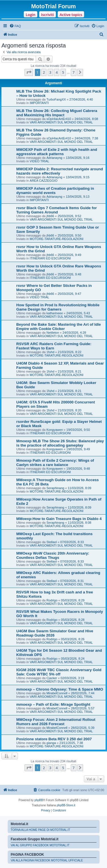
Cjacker (52, 678)
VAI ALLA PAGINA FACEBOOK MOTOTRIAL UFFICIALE (47, 860)
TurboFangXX (56, 99)
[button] (29, 72)
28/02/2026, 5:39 (83, 728)
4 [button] (57, 72)
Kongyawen (55, 430)
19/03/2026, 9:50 (78, 430)
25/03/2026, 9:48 (69, 274)
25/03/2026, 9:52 (69, 216)
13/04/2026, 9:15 (78, 177)
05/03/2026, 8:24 (73, 659)
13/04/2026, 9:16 (78, 158)
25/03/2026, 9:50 (69, 235)
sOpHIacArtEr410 (59, 119)
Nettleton (53, 333)
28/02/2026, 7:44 (83, 693)
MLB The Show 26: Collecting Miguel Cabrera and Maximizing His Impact (57, 113)
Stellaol (52, 542)
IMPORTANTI (39, 103)
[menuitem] (15, 26)
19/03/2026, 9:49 (78, 449)
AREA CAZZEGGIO (44, 181)
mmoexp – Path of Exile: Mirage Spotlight (53, 704)
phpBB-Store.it (66, 805)
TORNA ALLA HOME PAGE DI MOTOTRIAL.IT (41, 830)
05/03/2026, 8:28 (73, 620)
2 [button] (44, 72)
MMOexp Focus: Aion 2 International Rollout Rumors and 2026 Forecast (56, 722)
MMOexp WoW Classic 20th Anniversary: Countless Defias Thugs (53, 555)
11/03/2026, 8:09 (79, 488)
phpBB (39, 800)
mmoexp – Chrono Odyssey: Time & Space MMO (60, 689)
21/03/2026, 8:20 (70, 410)
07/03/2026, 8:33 (72, 542)
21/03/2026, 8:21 (70, 371)
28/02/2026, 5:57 (83, 708)
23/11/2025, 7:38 (71, 743)
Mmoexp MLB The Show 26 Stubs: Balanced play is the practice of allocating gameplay (60, 443)
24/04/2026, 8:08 (86, 119)
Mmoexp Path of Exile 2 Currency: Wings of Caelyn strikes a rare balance (55, 463)
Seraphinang (55, 488)
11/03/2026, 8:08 (79, 523)
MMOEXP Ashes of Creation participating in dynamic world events (55, 191)
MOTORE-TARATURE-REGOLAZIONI (56, 239)
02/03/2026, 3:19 (72, 678)
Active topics (71, 15)
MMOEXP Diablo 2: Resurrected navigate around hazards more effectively (60, 171)
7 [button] (73, 72)
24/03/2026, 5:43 (78, 313)
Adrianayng (54, 158)
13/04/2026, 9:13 (78, 197)
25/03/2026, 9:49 (69, 255)
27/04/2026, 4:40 (81, 99)
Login (31, 15)
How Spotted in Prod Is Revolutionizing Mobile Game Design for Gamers (58, 307)
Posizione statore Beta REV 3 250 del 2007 (54, 739)
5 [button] (63, 72)
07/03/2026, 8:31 (72, 581)
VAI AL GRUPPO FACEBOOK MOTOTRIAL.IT (40, 845)
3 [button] (50, 72)
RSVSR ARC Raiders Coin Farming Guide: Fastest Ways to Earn (54, 346)
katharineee (55, 313)
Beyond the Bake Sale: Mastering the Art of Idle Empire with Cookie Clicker (58, 327)
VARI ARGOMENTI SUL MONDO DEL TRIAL (61, 122)
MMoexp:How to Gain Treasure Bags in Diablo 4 (59, 519)
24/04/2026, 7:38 (86, 138)
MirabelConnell (57, 693)
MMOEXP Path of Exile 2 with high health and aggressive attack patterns (57, 152)
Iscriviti (48, 15)
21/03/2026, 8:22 (70, 352)
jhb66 (50, 216)
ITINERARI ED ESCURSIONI (50, 258)
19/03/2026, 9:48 (78, 469)
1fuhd (51, 352)
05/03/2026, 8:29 (73, 600)
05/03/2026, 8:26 (73, 639)
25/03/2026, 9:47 (69, 294)
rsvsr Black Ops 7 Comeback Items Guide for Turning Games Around (56, 210)
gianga (51, 743)
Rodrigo (52, 600)
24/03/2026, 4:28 (74, 333)
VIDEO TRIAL (39, 161)
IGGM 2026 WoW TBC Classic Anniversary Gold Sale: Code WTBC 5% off (59, 672)
